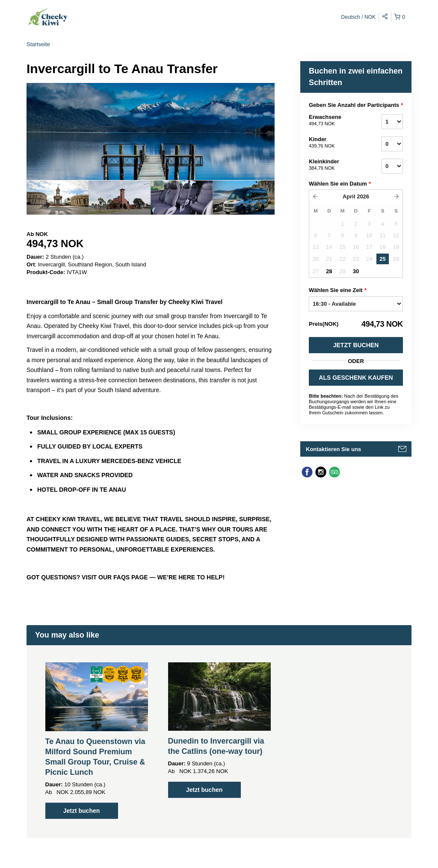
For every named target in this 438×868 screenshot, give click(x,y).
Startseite (38, 44)
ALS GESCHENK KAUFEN (356, 378)
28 (329, 271)
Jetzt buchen (356, 345)
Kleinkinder (334, 165)
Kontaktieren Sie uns (333, 449)
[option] (58, 198)
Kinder (334, 143)
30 (356, 271)
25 (382, 259)
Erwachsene (334, 121)
